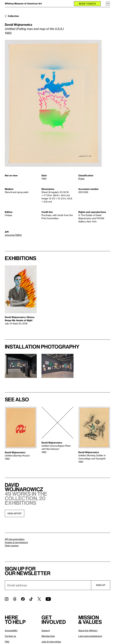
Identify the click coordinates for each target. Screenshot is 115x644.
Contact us (10, 636)
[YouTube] (48, 599)
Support (46, 630)
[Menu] (108, 4)
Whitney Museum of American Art (23, 3)
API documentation (15, 539)
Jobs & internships (51, 642)
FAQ (7, 642)
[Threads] (15, 599)
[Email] (48, 585)
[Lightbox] (53, 103)
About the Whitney (88, 630)
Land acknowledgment (90, 636)
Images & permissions (16, 542)
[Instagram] (7, 599)
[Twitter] (39, 599)
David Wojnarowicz (19, 25)
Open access (12, 545)
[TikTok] (31, 599)
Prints (81, 179)
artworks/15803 (13, 235)
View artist (15, 513)
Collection (13, 16)
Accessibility (11, 630)
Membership (48, 636)
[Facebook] (23, 599)
